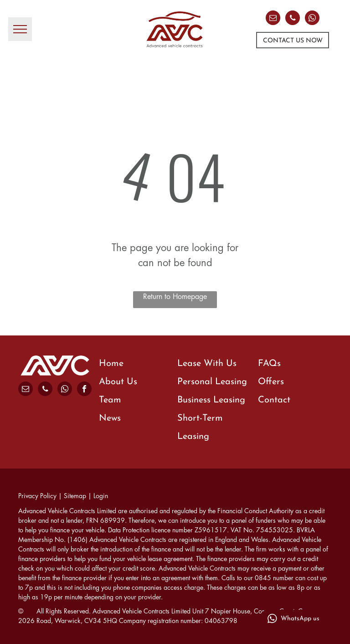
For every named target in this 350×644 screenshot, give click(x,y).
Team (110, 400)
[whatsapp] (312, 19)
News (110, 418)
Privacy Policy (37, 496)
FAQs (269, 364)
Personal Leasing (212, 382)
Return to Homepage (175, 297)
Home (111, 364)
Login (101, 496)
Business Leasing (211, 400)
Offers (271, 382)
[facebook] (84, 390)
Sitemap (75, 496)
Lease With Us (207, 364)
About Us (118, 382)
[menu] (20, 29)
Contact (274, 400)
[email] (273, 19)
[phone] (293, 19)
